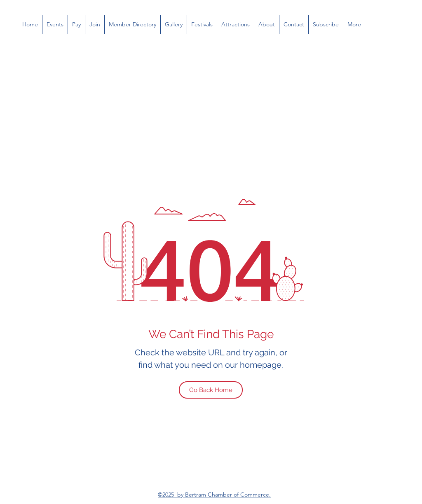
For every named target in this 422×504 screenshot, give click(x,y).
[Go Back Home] (211, 390)
